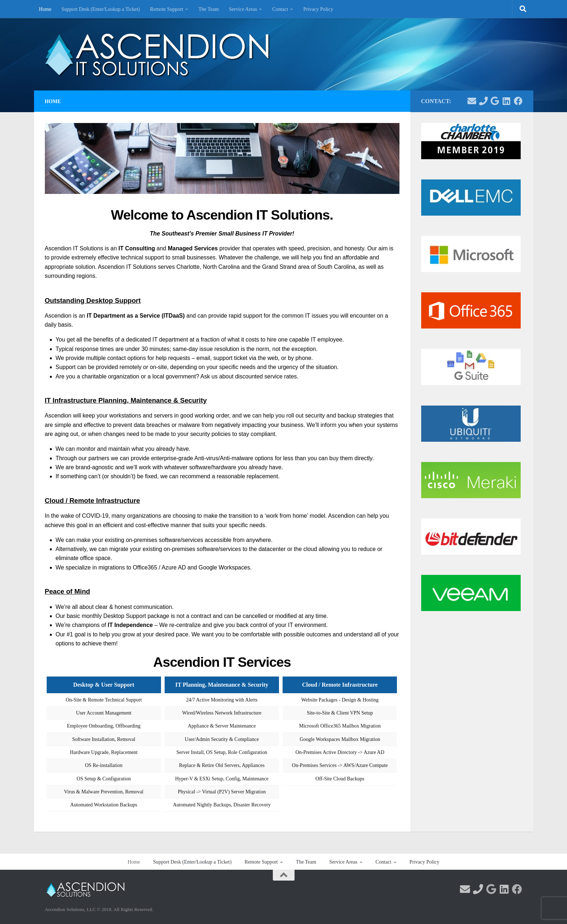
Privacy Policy (318, 9)
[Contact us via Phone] (483, 101)
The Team (208, 9)
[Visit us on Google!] (495, 101)
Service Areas (243, 9)
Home (45, 9)
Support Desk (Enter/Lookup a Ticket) (101, 9)
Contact (280, 9)
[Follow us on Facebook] (518, 101)
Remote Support (167, 9)
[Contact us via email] (472, 101)
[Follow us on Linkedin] (507, 101)
